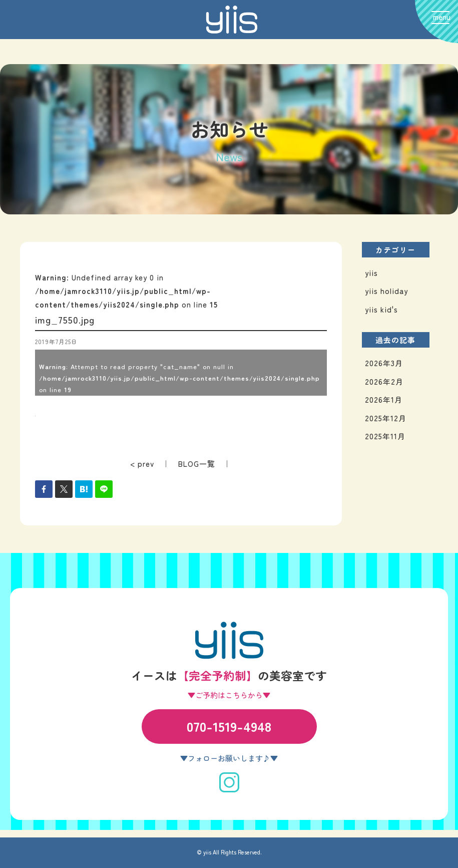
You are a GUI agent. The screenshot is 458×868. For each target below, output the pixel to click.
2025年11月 (385, 436)
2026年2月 (384, 381)
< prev (142, 464)
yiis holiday (386, 291)
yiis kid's (381, 309)
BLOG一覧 (197, 464)
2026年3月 (384, 363)
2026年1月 (384, 399)
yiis (371, 273)
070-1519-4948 (229, 726)
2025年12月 (386, 418)
